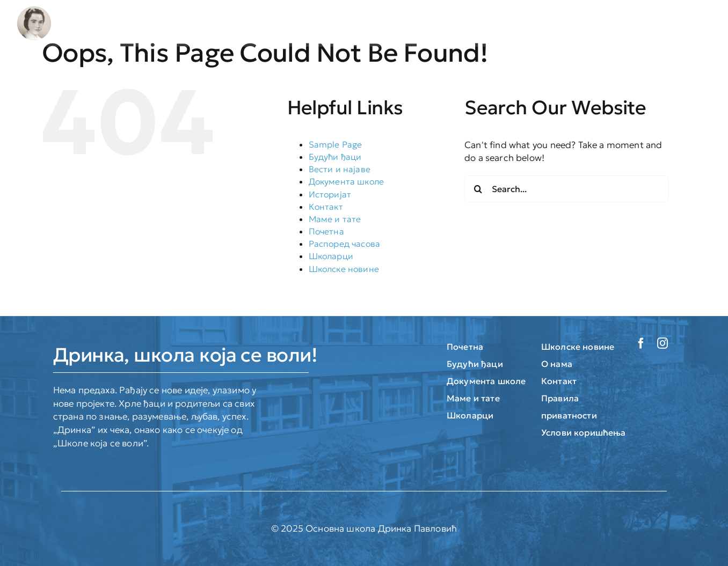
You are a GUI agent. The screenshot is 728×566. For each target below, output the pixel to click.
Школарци (331, 256)
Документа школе (347, 181)
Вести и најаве (340, 169)
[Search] (478, 189)
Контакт (326, 207)
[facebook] (641, 343)
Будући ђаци (335, 157)
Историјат (330, 194)
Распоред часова (345, 244)
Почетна (326, 231)
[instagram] (663, 343)
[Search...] (566, 189)
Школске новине (344, 269)
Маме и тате (335, 219)
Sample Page (336, 144)
